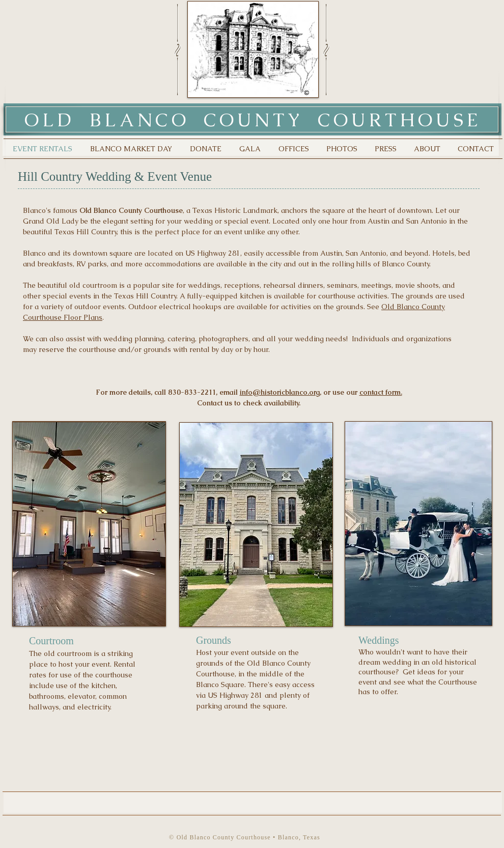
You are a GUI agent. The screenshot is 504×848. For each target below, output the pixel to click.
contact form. (381, 392)
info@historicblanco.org (280, 392)
